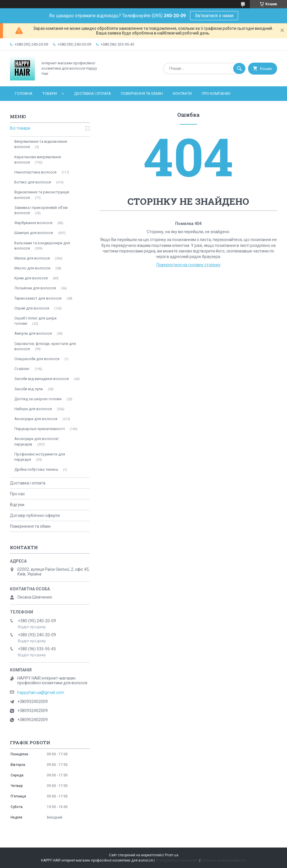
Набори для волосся (33, 409)
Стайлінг (22, 369)
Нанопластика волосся (35, 172)
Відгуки (17, 505)
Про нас (17, 494)
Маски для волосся (32, 258)
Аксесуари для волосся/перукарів (37, 441)
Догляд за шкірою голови (38, 399)
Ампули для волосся (33, 333)
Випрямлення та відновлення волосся (41, 144)
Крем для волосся (31, 278)
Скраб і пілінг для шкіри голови (35, 321)
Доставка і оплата (93, 93)
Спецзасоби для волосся (37, 359)
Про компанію (216, 93)
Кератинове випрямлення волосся (38, 160)
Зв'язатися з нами (214, 16)
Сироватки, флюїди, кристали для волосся (45, 346)
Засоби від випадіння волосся (42, 379)
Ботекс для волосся (33, 182)
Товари (50, 93)
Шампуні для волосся (34, 233)
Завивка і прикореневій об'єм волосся (41, 210)
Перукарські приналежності (40, 429)
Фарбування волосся (33, 223)
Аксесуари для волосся (36, 419)
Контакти (182, 93)
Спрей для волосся (32, 308)
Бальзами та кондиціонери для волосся (42, 246)
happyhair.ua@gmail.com (41, 692)
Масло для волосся (32, 268)
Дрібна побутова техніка (36, 469)
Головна (24, 93)
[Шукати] (239, 68)
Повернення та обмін (142, 93)
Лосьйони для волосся (35, 288)
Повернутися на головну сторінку (188, 265)
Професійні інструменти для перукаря (40, 457)
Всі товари (20, 128)
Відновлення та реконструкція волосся (42, 195)
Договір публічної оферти (35, 515)
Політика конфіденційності (224, 860)
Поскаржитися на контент (177, 860)
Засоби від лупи (29, 389)
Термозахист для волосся (38, 298)
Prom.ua (172, 855)
